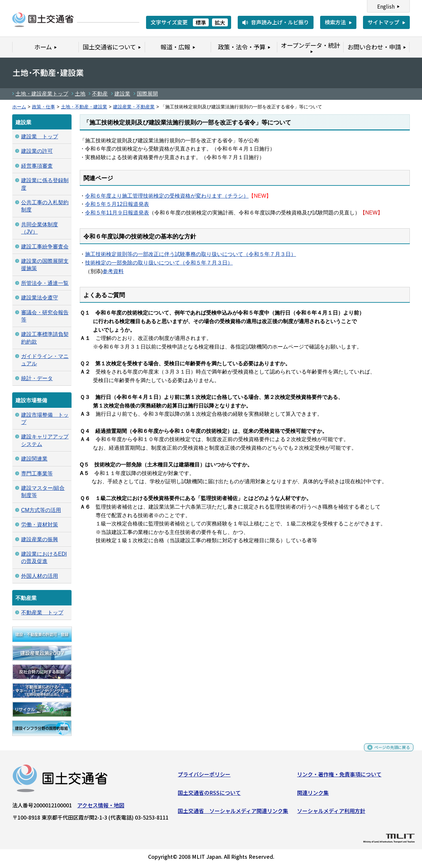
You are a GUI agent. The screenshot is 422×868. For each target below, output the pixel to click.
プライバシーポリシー (204, 777)
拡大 (220, 22)
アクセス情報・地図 (101, 808)
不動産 (100, 94)
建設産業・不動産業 (134, 107)
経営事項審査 (37, 166)
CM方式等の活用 (41, 510)
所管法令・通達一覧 (45, 283)
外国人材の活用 (40, 576)
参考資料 (113, 271)
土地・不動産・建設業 (84, 107)
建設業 (122, 94)
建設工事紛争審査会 (45, 247)
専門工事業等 (37, 474)
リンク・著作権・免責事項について (339, 777)
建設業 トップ (40, 137)
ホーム (19, 107)
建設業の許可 (37, 151)
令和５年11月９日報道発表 (117, 213)
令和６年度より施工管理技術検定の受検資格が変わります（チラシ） (167, 196)
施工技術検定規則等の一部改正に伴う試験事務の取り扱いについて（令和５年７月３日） (191, 254)
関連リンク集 (313, 795)
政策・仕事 (44, 107)
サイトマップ (383, 22)
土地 (80, 94)
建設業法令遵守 (40, 298)
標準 (201, 22)
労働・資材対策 (40, 525)
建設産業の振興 (40, 539)
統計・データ (37, 378)
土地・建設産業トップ (42, 94)
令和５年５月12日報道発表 (117, 204)
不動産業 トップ (42, 613)
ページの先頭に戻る (387, 753)
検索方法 (335, 22)
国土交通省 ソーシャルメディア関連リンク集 (233, 813)
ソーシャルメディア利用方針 (331, 813)
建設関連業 (34, 459)
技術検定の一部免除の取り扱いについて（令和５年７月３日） (159, 263)
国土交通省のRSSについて (209, 795)
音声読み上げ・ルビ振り (280, 22)
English (386, 6)
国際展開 (147, 94)
